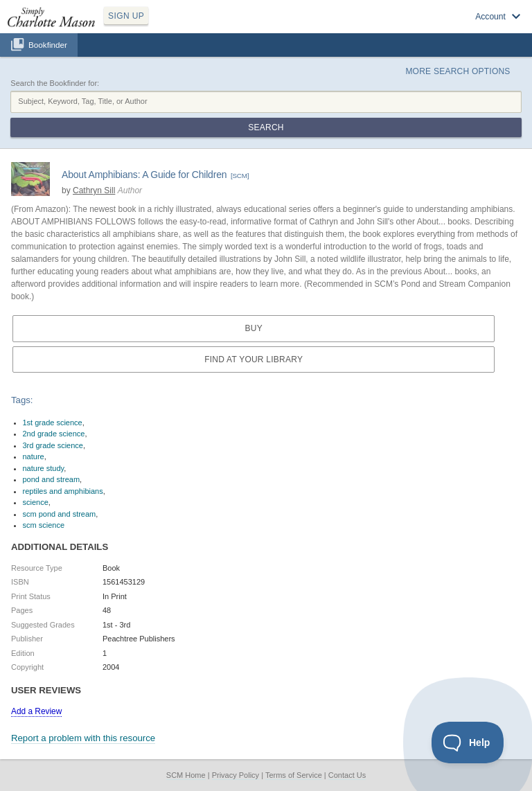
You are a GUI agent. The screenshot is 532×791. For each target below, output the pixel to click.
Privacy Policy (236, 775)
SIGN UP (126, 16)
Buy (253, 328)
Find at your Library (254, 359)
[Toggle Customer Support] (468, 743)
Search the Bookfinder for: (55, 83)
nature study (44, 468)
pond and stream (52, 479)
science (36, 502)
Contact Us (347, 775)
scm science (44, 525)
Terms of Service (294, 775)
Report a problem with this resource (83, 738)
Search (266, 127)
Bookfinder (48, 45)
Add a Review (36, 711)
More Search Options (458, 71)
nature (34, 456)
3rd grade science (53, 445)
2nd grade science (54, 434)
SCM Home (186, 775)
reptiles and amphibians (63, 491)
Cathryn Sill (94, 190)
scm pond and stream (60, 514)
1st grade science (53, 423)
